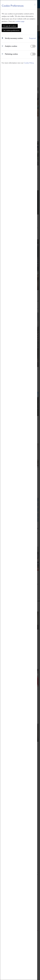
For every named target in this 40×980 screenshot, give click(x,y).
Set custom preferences (11, 30)
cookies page (20, 21)
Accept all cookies (10, 26)
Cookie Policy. (29, 63)
